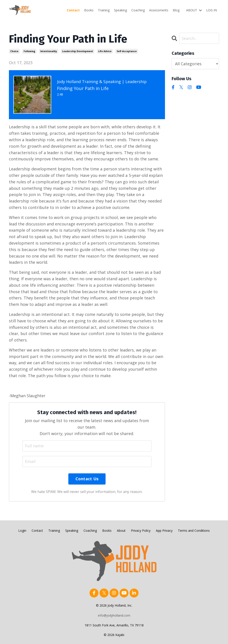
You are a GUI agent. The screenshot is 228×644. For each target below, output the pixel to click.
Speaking (120, 10)
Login (22, 531)
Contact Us (87, 479)
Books (89, 10)
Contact (73, 10)
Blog (176, 10)
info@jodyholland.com (114, 615)
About (121, 531)
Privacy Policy (141, 531)
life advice (105, 51)
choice (14, 51)
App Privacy (164, 531)
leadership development (78, 51)
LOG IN (212, 10)
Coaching (138, 10)
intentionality (49, 51)
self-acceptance (127, 51)
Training (104, 10)
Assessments (159, 10)
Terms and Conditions (194, 531)
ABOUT (194, 10)
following (29, 51)
